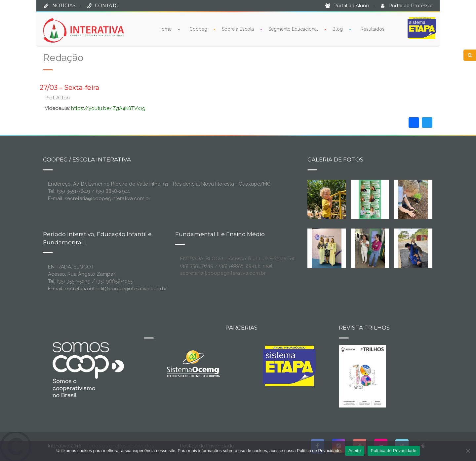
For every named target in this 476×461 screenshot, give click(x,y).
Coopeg (198, 29)
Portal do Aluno (351, 6)
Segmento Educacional (293, 29)
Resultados (373, 29)
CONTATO (107, 6)
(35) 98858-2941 (238, 266)
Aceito (355, 451)
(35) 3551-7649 (197, 266)
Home (165, 29)
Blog (338, 29)
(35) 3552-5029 (74, 281)
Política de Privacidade (394, 451)
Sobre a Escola (238, 29)
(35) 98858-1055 (115, 281)
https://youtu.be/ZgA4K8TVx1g (108, 108)
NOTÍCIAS (64, 6)
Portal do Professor (411, 6)
